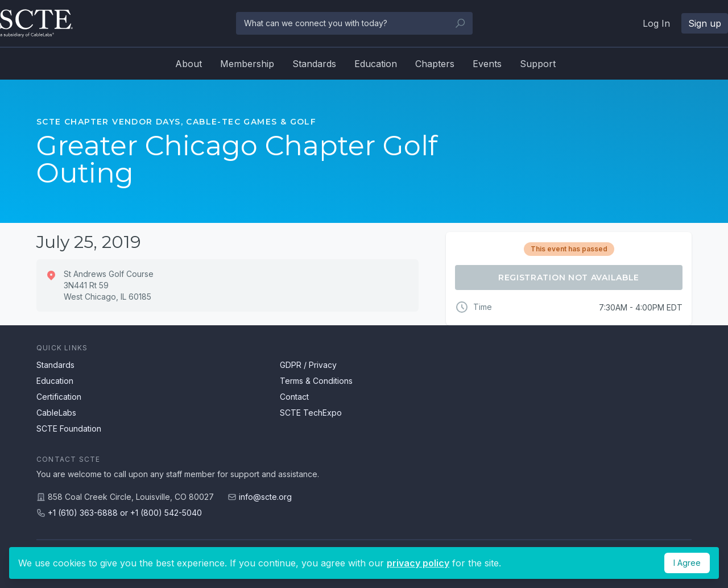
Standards (314, 64)
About (189, 64)
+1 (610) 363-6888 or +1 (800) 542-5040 (125, 513)
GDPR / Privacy (308, 365)
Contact (294, 397)
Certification (59, 397)
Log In (656, 23)
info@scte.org (265, 497)
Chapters (435, 64)
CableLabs (56, 413)
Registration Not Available (569, 278)
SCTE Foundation (69, 428)
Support (538, 64)
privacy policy (418, 563)
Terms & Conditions (316, 381)
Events (487, 64)
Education (376, 64)
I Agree (687, 563)
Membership (247, 64)
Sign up (705, 23)
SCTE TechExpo (311, 413)
